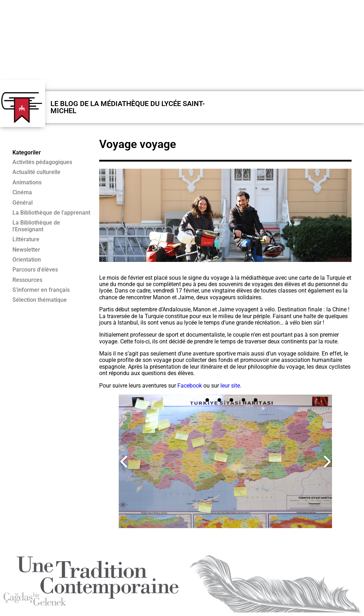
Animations (27, 183)
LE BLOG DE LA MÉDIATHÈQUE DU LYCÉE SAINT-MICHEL (128, 107)
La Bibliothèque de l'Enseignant (36, 226)
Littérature (26, 239)
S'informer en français (41, 290)
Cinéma (22, 193)
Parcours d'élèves (35, 270)
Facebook (190, 386)
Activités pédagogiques (42, 162)
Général (23, 203)
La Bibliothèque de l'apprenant (51, 213)
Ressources (27, 280)
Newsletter (26, 250)
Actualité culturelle (36, 172)
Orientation (27, 260)
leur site (230, 386)
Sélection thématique (40, 300)
